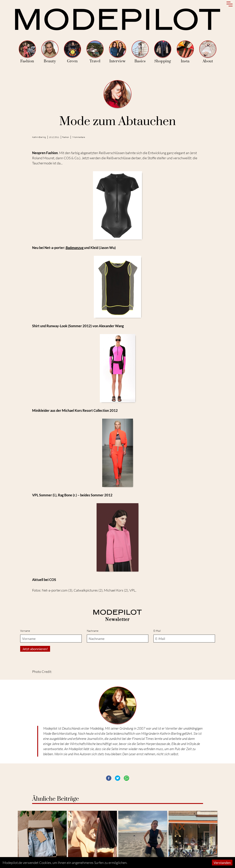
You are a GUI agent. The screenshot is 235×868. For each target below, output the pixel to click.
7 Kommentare (78, 137)
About (208, 52)
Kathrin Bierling (39, 137)
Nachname (93, 631)
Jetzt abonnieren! (35, 649)
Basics (140, 52)
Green (72, 52)
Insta (185, 52)
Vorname (25, 631)
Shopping (163, 52)
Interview (118, 52)
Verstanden (222, 863)
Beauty (50, 52)
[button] (109, 778)
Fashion (27, 52)
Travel (95, 52)
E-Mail (157, 631)
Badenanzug (75, 248)
